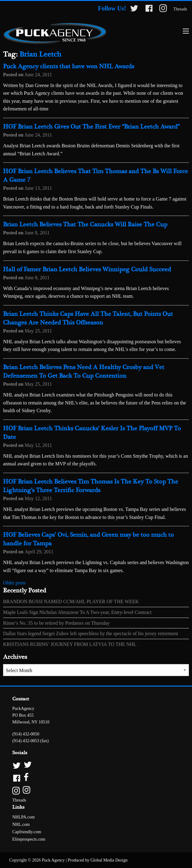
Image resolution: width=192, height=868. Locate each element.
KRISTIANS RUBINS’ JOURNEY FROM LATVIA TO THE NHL (70, 644)
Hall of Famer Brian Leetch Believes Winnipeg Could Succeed (87, 270)
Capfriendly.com (27, 832)
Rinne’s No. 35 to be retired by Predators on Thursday (56, 623)
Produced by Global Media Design (98, 860)
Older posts (14, 583)
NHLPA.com (24, 817)
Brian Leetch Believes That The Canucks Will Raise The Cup (85, 225)
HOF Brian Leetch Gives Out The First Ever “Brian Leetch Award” (91, 127)
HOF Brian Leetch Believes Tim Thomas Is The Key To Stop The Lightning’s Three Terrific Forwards (91, 486)
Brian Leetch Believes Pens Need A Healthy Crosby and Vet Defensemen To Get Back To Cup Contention (84, 372)
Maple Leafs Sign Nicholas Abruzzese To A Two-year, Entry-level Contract (77, 612)
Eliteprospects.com (29, 839)
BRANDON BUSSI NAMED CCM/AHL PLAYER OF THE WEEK (71, 601)
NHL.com (21, 824)
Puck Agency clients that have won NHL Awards (69, 67)
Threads (180, 9)
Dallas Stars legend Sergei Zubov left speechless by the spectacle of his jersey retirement (91, 633)
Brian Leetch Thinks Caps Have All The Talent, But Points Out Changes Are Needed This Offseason (88, 319)
